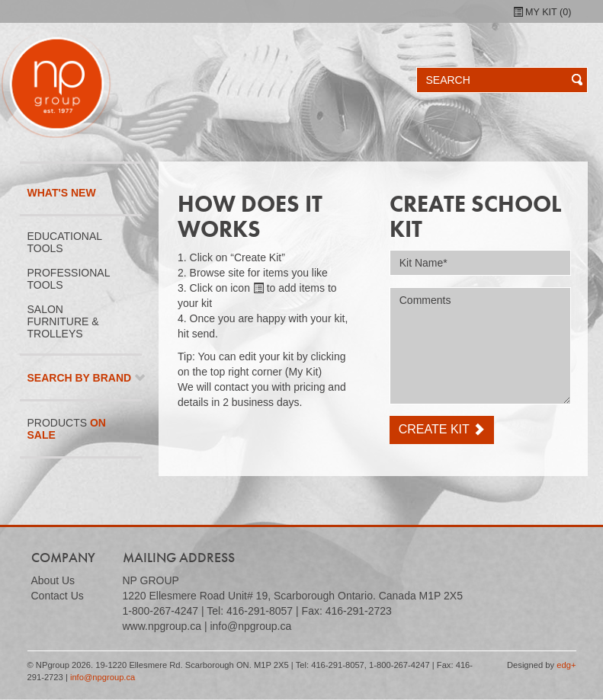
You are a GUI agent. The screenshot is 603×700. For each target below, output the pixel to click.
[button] (571, 80)
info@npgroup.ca (103, 677)
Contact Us (58, 596)
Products (67, 429)
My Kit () (542, 12)
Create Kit (442, 429)
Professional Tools (69, 279)
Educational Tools (65, 242)
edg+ (566, 665)
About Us (53, 580)
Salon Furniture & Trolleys (63, 321)
